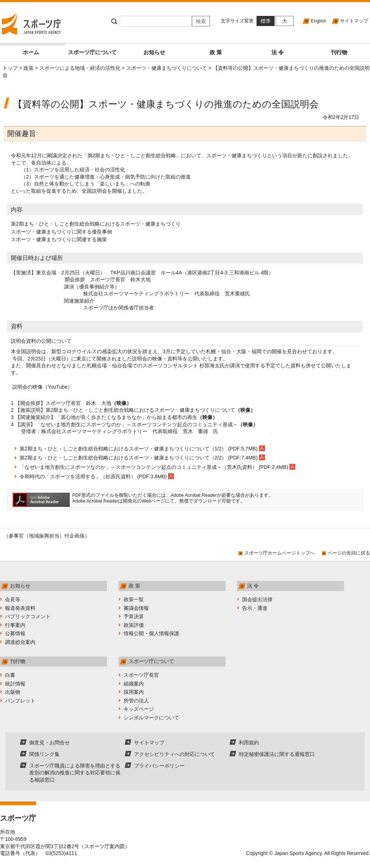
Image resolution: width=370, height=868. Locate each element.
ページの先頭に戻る (349, 553)
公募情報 (15, 633)
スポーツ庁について (92, 52)
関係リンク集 (44, 754)
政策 (29, 68)
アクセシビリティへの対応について (175, 754)
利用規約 (249, 743)
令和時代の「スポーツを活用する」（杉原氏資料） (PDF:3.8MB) (97, 476)
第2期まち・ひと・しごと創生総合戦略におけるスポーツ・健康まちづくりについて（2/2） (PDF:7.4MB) (142, 458)
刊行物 (339, 52)
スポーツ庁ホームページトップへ (279, 553)
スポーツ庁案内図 (104, 846)
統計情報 (15, 684)
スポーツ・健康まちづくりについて (167, 68)
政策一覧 (134, 599)
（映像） (121, 403)
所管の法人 (136, 701)
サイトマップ (354, 21)
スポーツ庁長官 (141, 675)
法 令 (277, 52)
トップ (10, 68)
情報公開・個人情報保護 (151, 633)
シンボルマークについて (151, 718)
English (319, 21)
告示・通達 (255, 608)
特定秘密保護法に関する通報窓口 (277, 754)
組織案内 (134, 684)
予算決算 (134, 616)
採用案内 (134, 692)
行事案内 (15, 625)
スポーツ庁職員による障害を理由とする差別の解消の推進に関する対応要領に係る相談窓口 (75, 773)
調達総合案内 (20, 642)
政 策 (216, 52)
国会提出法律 (257, 599)
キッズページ (139, 709)
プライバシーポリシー (159, 766)
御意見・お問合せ (50, 743)
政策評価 (134, 625)
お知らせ (154, 52)
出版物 (13, 692)
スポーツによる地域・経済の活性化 (80, 68)
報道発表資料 (20, 608)
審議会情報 (136, 608)
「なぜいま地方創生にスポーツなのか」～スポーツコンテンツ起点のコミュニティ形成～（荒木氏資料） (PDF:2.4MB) (157, 467)
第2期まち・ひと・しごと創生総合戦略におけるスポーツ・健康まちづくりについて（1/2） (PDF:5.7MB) (142, 449)
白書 (10, 675)
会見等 (13, 599)
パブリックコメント (28, 616)
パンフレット (20, 701)
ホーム (42, 49)
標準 (266, 21)
